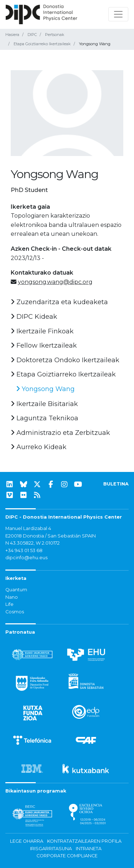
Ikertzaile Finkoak (42, 331)
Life (9, 604)
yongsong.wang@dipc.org (55, 282)
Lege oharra (27, 841)
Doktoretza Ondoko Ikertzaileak (65, 360)
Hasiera (12, 35)
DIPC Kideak (34, 317)
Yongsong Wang (45, 389)
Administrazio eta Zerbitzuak (60, 433)
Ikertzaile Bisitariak (44, 404)
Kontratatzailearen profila (84, 841)
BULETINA (116, 484)
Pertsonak (55, 35)
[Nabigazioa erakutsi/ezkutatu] (118, 14)
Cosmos (15, 612)
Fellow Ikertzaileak (44, 345)
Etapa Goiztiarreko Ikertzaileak (42, 44)
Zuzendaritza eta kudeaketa (59, 302)
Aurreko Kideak (39, 447)
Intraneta (89, 849)
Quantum (16, 590)
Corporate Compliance (67, 856)
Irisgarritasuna (51, 849)
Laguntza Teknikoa (44, 418)
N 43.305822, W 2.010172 (33, 543)
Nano (12, 597)
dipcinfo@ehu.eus (26, 558)
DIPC (32, 35)
